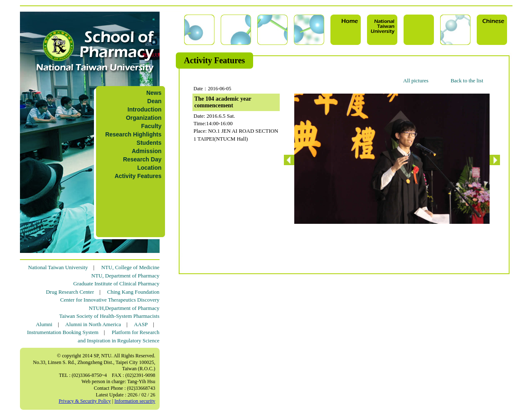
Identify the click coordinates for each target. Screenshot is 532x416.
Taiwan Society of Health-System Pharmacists (110, 316)
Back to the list (467, 80)
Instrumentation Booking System (63, 332)
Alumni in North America (93, 324)
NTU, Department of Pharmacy (126, 276)
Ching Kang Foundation (133, 292)
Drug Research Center (70, 292)
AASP (141, 324)
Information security (135, 401)
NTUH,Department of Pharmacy (124, 308)
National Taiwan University (58, 267)
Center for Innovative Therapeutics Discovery (110, 300)
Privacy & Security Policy (85, 401)
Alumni (44, 324)
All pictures (416, 80)
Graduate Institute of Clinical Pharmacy (116, 284)
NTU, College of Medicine (130, 267)
